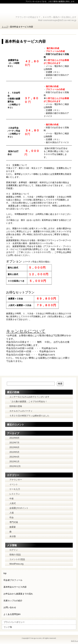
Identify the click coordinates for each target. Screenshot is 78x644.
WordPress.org (16, 564)
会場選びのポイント (19, 508)
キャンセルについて (26, 331)
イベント (14, 484)
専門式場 (14, 522)
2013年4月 (14, 457)
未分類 (13, 536)
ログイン (14, 550)
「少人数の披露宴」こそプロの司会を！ (28, 402)
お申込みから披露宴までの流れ (18, 594)
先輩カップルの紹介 (13, 601)
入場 (12, 513)
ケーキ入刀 (15, 489)
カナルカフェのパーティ (21, 411)
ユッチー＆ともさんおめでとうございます (29, 397)
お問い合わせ (10, 607)
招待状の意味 (16, 406)
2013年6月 (14, 447)
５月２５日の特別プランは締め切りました (29, 416)
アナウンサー (16, 480)
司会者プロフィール (13, 580)
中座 (12, 499)
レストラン (15, 494)
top (5, 573)
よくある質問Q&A (12, 614)
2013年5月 (14, 452)
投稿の (15, 555)
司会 (12, 518)
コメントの (17, 559)
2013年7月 (14, 443)
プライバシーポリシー (14, 622)
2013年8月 (14, 438)
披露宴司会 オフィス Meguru (39, 10)
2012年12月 (15, 466)
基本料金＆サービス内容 (25, 41)
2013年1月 (14, 462)
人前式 (13, 503)
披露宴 (13, 527)
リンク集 (8, 627)
